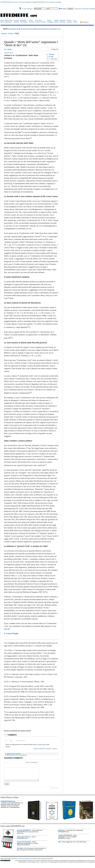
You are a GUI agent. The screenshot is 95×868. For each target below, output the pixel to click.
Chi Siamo (22, 2)
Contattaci (58, 2)
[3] (41, 236)
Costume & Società (40, 22)
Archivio (15, 2)
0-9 (9, 29)
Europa (31, 20)
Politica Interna (8, 20)
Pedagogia (50, 22)
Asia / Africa (38, 20)
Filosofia (56, 20)
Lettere (75, 22)
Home (2, 20)
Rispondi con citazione (45, 749)
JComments (54, 790)
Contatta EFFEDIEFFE (65, 838)
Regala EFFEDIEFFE (39, 2)
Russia (49, 20)
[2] (31, 138)
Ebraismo (16, 22)
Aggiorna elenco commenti (14, 754)
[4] (29, 327)
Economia (31, 22)
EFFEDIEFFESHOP (6, 2)
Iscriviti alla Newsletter (24, 844)
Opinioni (56, 22)
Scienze (69, 20)
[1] (22, 132)
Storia (2, 22)
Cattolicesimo (8, 22)
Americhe (16, 20)
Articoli (11, 34)
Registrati (92, 9)
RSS (60, 844)
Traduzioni (70, 22)
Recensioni (63, 20)
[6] (31, 392)
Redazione (29, 2)
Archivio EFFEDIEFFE (24, 833)
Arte (75, 20)
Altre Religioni (24, 22)
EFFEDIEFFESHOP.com (8, 804)
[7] (45, 465)
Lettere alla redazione (24, 839)
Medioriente (23, 20)
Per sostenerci (50, 2)
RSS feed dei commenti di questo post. (17, 755)
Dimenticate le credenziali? (82, 9)
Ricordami (64, 9)
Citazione (54, 749)
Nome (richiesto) (32, 762)
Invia (7, 786)
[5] (11, 337)
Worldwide (63, 22)
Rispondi (36, 749)
